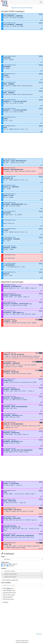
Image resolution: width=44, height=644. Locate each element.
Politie (4, 566)
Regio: (3, 557)
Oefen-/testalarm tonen (8, 591)
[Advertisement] (22, 43)
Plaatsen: (4, 568)
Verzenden (5, 602)
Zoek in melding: (6, 583)
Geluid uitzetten (7, 597)
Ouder (39, 634)
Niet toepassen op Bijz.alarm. (10, 580)
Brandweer (5, 564)
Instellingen (29, 8)
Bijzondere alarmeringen (18, 8)
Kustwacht (11, 566)
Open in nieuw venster (8, 595)
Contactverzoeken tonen (9, 593)
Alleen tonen (7, 588)
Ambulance (13, 564)
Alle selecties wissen (8, 599)
